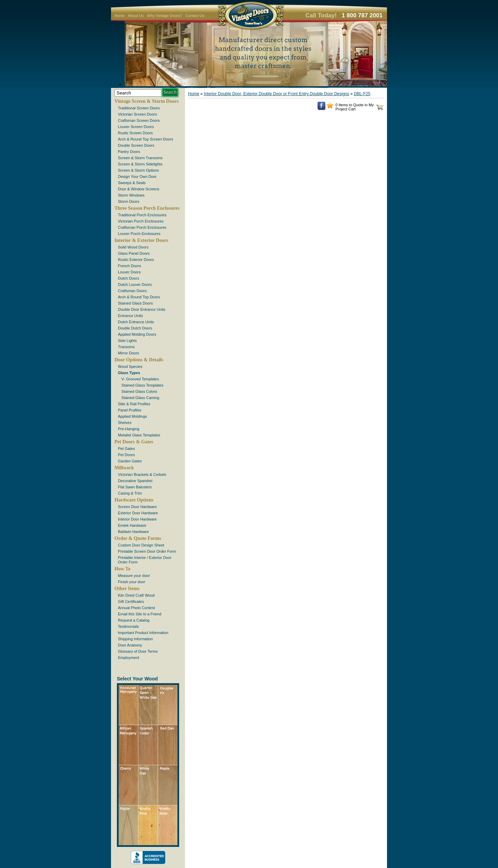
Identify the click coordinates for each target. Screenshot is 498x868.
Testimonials (128, 626)
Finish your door (132, 582)
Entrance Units (130, 316)
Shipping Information (135, 639)
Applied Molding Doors (137, 334)
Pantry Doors (129, 152)
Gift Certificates (131, 602)
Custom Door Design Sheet (141, 545)
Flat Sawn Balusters (135, 487)
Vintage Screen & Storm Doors (146, 101)
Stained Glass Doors (135, 303)
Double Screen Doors (136, 145)
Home (119, 16)
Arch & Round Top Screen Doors (145, 139)
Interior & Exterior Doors (141, 240)
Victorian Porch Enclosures (141, 221)
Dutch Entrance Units (136, 322)
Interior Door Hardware (137, 519)
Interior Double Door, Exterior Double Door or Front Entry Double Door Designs (276, 94)
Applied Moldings (132, 416)
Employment (128, 658)
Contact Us (195, 16)
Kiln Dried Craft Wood (136, 595)
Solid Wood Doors (133, 247)
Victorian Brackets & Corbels (142, 474)
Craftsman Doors (132, 291)
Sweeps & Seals (132, 183)
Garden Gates (130, 461)
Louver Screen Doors (136, 127)
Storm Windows (131, 195)
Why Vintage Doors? (165, 16)
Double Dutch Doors (135, 328)
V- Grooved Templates (140, 379)
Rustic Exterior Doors (136, 260)
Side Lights (127, 341)
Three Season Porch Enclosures (147, 208)
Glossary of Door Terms (138, 651)
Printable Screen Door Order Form (147, 551)
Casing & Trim (130, 493)
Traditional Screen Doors (139, 108)
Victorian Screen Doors (137, 114)
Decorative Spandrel (135, 481)
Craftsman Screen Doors (139, 120)
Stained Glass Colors (139, 391)
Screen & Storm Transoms (140, 158)
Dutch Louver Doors (135, 284)
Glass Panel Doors (134, 253)
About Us (136, 16)
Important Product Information (143, 633)
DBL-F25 (362, 94)
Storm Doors (129, 201)
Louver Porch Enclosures (139, 234)
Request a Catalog (134, 620)
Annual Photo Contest (136, 608)
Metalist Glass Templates (139, 435)
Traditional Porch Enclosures (142, 215)
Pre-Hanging (129, 429)
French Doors (130, 266)
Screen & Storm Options (139, 170)
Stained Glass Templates (142, 385)
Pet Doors (126, 455)
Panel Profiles (130, 410)
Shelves (125, 423)
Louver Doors (129, 272)
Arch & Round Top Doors (139, 297)
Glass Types (129, 373)
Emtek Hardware (132, 525)
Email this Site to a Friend (140, 614)
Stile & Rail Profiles (134, 404)
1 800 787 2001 (362, 15)
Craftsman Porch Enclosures (142, 227)
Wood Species (130, 367)
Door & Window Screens (139, 189)
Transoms (126, 347)
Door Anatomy (130, 645)
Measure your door (134, 576)
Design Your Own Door (137, 177)
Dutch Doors (128, 278)
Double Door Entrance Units (142, 309)
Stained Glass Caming (140, 398)
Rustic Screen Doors (135, 133)
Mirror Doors (128, 353)
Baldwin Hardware (133, 532)
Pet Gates (126, 449)
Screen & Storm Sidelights (140, 164)
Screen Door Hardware (137, 507)
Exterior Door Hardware (138, 513)
